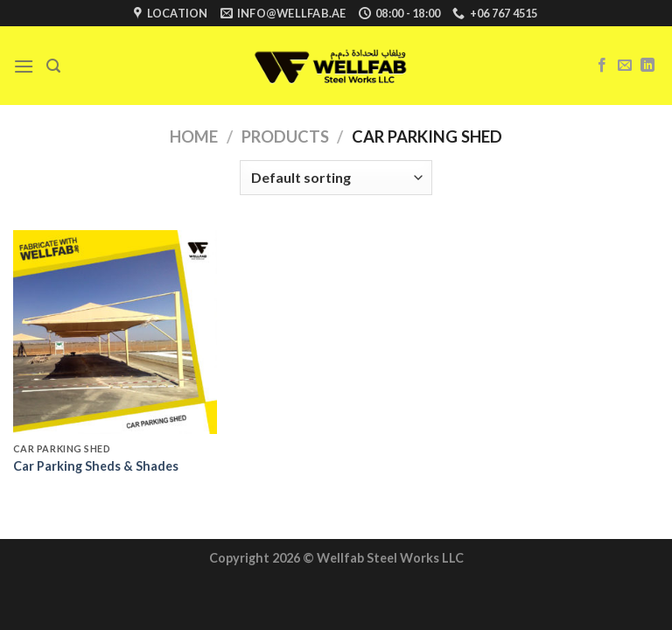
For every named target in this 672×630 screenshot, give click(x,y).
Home (194, 136)
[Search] (53, 66)
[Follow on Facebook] (602, 66)
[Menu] (24, 66)
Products (285, 136)
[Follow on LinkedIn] (647, 66)
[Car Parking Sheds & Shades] (115, 332)
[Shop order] (336, 178)
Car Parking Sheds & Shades (96, 466)
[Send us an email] (625, 66)
